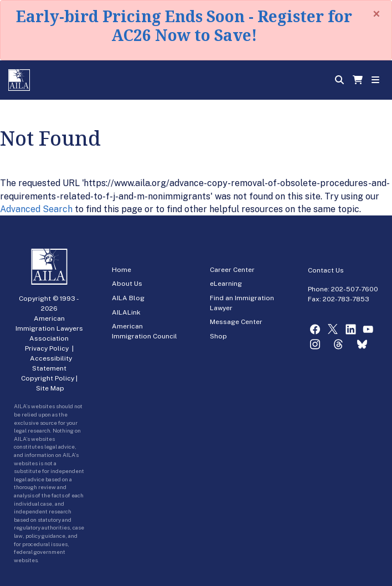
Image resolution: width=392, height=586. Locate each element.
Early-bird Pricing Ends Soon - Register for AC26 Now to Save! (184, 25)
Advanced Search (36, 209)
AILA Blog (128, 298)
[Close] (376, 14)
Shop (218, 336)
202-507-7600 (355, 289)
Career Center (232, 270)
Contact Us (326, 270)
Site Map (50, 388)
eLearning (226, 284)
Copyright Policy (48, 378)
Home (122, 270)
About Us (127, 284)
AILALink (126, 312)
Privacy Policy (47, 348)
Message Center (236, 322)
